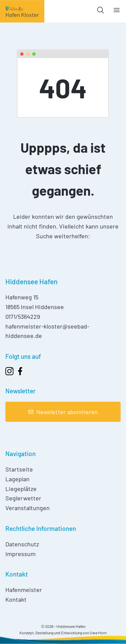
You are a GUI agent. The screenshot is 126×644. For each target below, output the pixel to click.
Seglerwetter (23, 498)
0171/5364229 (23, 316)
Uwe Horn (98, 633)
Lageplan (17, 479)
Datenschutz (22, 544)
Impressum (20, 554)
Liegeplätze (21, 489)
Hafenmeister (24, 590)
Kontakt (16, 599)
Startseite (19, 469)
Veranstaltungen (28, 508)
